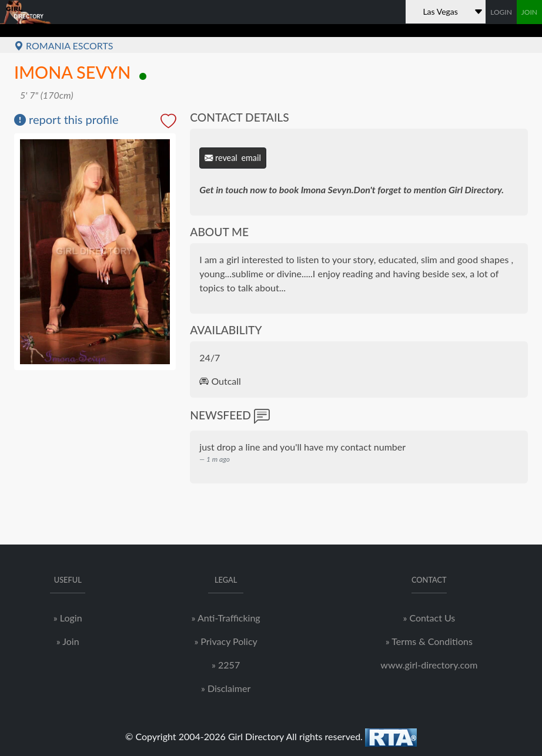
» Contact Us (429, 618)
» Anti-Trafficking (226, 618)
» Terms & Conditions (429, 641)
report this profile (66, 119)
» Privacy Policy (225, 641)
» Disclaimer (226, 688)
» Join (68, 641)
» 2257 (226, 665)
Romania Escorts (64, 46)
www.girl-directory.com (429, 665)
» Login (68, 618)
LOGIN (501, 12)
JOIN (529, 12)
